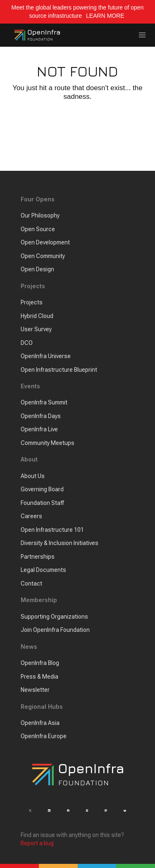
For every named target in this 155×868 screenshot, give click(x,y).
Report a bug (37, 843)
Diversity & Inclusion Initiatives (60, 543)
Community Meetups (48, 443)
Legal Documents (43, 570)
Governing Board (42, 489)
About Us (33, 476)
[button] (142, 35)
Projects (32, 302)
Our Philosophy (40, 215)
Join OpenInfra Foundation (55, 630)
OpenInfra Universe (46, 356)
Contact (31, 583)
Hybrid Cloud (37, 316)
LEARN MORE (106, 16)
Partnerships (38, 557)
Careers (31, 516)
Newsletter (35, 690)
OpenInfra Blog (40, 663)
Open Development (45, 242)
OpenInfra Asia (40, 723)
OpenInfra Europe (44, 736)
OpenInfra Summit (44, 402)
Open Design (37, 269)
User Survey (36, 329)
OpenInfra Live (39, 429)
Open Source (38, 229)
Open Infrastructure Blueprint (59, 370)
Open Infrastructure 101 (52, 530)
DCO (27, 343)
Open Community (43, 256)
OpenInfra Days (41, 416)
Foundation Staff (42, 503)
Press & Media (39, 677)
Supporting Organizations (54, 617)
